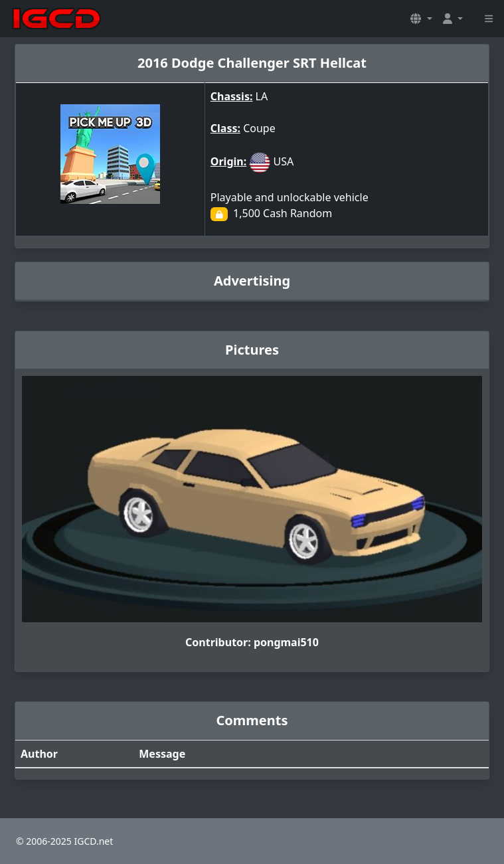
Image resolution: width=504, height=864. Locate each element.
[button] (421, 19)
